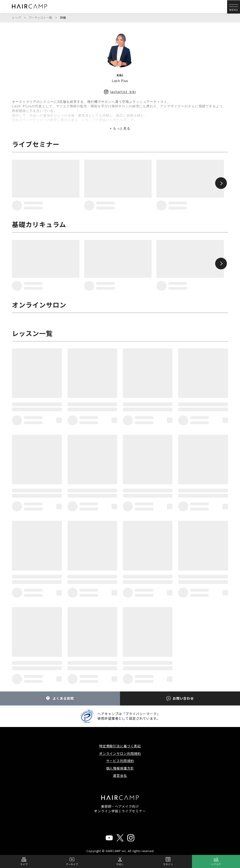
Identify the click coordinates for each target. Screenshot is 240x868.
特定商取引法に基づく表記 (120, 746)
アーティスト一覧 (41, 18)
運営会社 (120, 775)
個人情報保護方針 (120, 768)
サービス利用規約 (120, 761)
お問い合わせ (180, 698)
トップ (17, 18)
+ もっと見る (120, 128)
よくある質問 (60, 698)
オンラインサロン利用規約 (120, 753)
